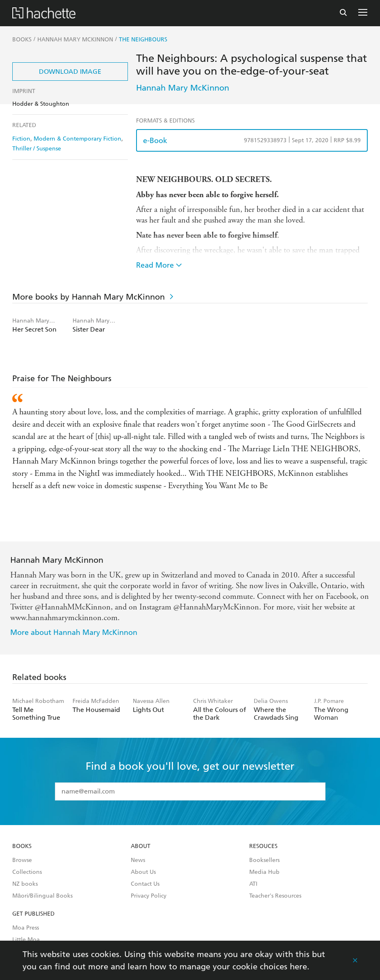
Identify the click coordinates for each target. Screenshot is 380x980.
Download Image (70, 72)
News (138, 860)
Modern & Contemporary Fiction (77, 139)
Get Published (33, 914)
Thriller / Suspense (37, 149)
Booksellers (264, 860)
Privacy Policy (149, 896)
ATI (253, 884)
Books (22, 846)
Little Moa (26, 940)
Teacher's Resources (275, 896)
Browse (22, 860)
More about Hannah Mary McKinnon (74, 632)
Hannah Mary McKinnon (183, 88)
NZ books (25, 884)
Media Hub (264, 872)
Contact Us (145, 884)
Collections (27, 872)
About (141, 846)
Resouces (263, 846)
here (298, 966)
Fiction (21, 139)
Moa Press (26, 928)
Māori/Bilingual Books (42, 896)
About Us (143, 872)
